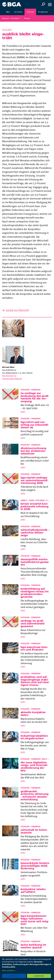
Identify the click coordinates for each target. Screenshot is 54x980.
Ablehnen (14, 976)
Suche (43, 4)
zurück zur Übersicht (17, 310)
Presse (27, 18)
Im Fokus (18, 12)
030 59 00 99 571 (9, 376)
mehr (23, 412)
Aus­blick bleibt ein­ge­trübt (23, 36)
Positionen (43, 12)
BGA (8, 12)
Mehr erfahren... (9, 970)
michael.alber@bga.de (12, 379)
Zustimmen (39, 976)
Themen (30, 12)
